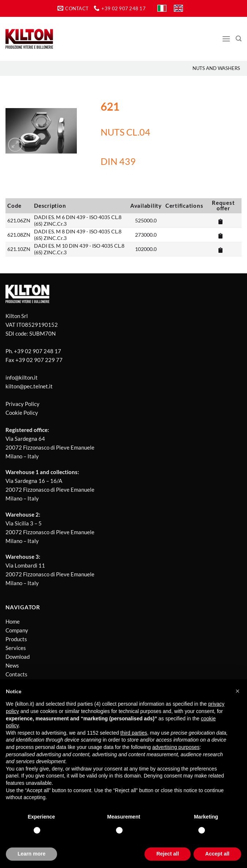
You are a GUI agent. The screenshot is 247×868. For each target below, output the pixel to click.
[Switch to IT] (162, 8)
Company (17, 630)
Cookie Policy (22, 413)
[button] (237, 691)
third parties (134, 733)
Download (18, 657)
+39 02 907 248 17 (38, 351)
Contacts (16, 674)
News (12, 665)
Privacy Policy (23, 404)
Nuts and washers (216, 68)
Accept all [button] (217, 854)
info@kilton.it (22, 377)
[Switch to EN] (178, 8)
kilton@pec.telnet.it (29, 386)
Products (16, 639)
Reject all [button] (167, 854)
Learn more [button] (31, 854)
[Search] (239, 39)
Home (13, 621)
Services (16, 648)
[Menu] (226, 39)
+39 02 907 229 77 (39, 360)
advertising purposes (176, 747)
